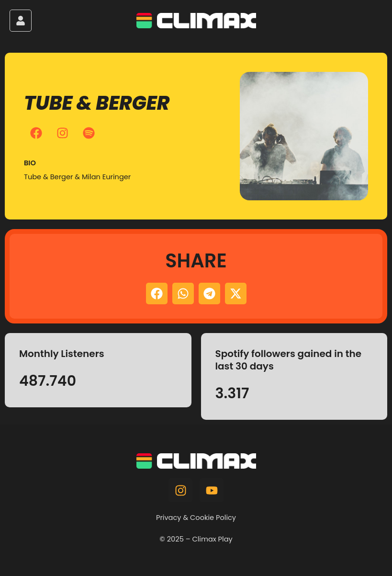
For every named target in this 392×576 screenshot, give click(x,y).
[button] (157, 294)
